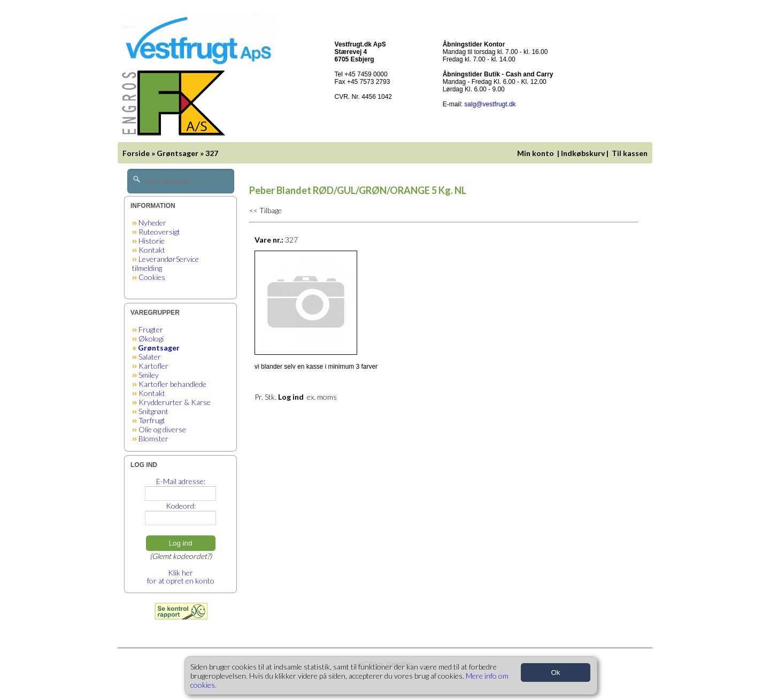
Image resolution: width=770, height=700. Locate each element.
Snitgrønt (153, 411)
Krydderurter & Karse (175, 402)
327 (212, 153)
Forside (136, 153)
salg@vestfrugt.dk (490, 104)
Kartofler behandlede (172, 384)
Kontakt (152, 250)
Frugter (151, 329)
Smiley (149, 375)
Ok (555, 672)
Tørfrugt (152, 420)
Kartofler (153, 366)
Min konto (536, 153)
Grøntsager (178, 153)
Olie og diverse (162, 429)
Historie (152, 241)
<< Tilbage (265, 210)
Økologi (151, 339)
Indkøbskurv (583, 153)
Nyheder (152, 223)
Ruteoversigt (159, 232)
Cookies (152, 277)
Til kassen (630, 153)
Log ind (181, 543)
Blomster (153, 438)
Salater (150, 357)
